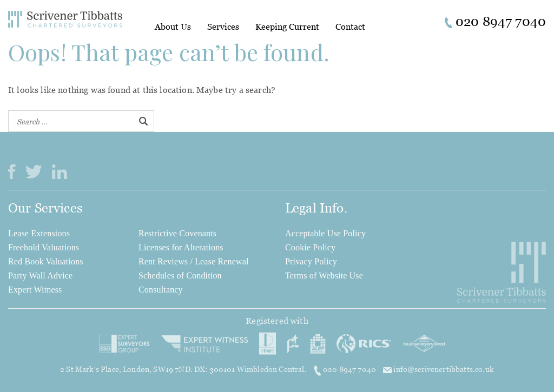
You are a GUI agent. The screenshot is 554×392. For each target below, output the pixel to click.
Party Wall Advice (40, 275)
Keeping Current (287, 26)
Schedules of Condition (180, 275)
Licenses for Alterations (181, 247)
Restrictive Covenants (177, 233)
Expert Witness (35, 290)
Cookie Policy (310, 247)
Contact (350, 26)
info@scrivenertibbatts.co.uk (438, 369)
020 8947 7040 (346, 369)
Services (223, 26)
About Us (173, 26)
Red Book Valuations (46, 261)
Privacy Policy (311, 261)
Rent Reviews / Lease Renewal (194, 261)
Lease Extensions (39, 233)
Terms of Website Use (324, 275)
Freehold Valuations (44, 247)
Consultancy (161, 290)
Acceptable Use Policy (325, 233)
